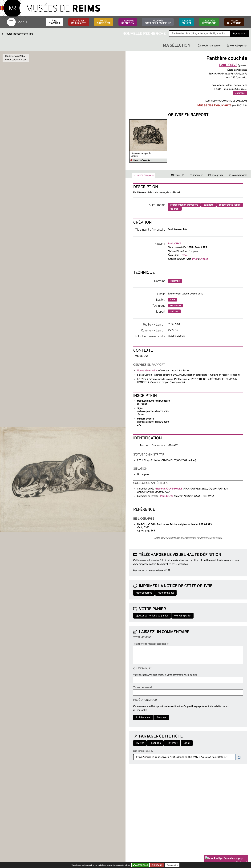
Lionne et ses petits (141, 153)
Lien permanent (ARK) (143, 751)
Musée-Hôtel (209, 22)
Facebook (155, 743)
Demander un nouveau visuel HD (150, 571)
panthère (208, 205)
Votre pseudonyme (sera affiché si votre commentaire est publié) (165, 675)
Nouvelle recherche (144, 34)
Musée (104, 22)
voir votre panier (237, 46)
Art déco (203, 259)
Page (55, 22)
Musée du (158, 22)
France (184, 255)
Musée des (79, 22)
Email (187, 743)
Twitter (140, 743)
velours (174, 312)
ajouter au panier (209, 46)
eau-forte (175, 306)
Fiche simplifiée (144, 593)
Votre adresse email (143, 688)
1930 (195, 259)
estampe (240, 93)
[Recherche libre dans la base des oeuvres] (200, 34)
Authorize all (140, 865)
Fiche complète (166, 593)
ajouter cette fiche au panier (152, 616)
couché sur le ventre (230, 205)
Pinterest (172, 743)
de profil (175, 209)
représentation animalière (184, 205)
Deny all (158, 865)
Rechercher (240, 34)
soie (172, 300)
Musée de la (128, 22)
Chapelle (186, 22)
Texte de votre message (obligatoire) (151, 644)
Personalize (172, 865)
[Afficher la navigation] (11, 22)
